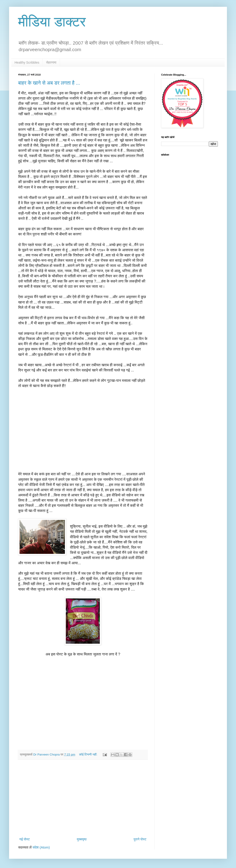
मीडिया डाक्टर (52, 22)
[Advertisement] (83, 798)
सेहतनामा (51, 62)
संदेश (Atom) (41, 847)
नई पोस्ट (25, 839)
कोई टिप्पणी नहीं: (89, 754)
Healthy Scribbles (27, 62)
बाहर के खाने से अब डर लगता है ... (49, 83)
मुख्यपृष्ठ (82, 839)
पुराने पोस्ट (140, 839)
